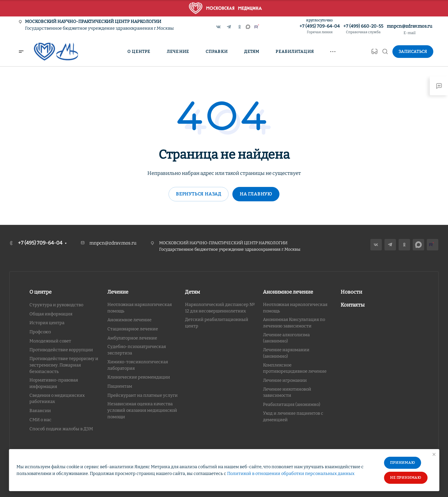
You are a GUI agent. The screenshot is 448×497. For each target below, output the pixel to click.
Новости (351, 292)
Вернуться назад (199, 194)
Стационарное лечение (133, 329)
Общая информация (51, 314)
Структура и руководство (56, 305)
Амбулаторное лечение (132, 338)
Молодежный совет (50, 341)
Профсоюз (40, 332)
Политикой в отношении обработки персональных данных (291, 473)
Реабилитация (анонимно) (292, 404)
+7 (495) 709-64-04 (320, 29)
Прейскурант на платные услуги (143, 395)
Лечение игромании (285, 380)
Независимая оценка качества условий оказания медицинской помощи (142, 410)
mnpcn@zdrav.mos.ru (409, 26)
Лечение (118, 292)
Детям (193, 292)
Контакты (353, 305)
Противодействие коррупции (61, 350)
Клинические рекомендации (139, 377)
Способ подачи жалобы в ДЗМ (61, 429)
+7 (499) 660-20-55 (363, 29)
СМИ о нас (40, 420)
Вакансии (40, 411)
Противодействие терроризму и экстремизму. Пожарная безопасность (64, 365)
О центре (40, 292)
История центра (47, 323)
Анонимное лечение (129, 320)
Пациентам (120, 386)
